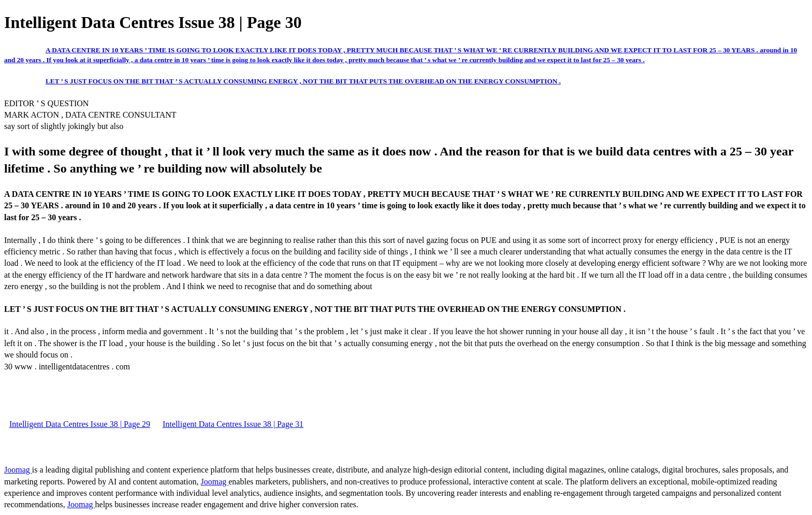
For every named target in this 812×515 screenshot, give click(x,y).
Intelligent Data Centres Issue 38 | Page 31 (233, 424)
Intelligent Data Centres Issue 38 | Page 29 (80, 424)
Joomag (18, 470)
